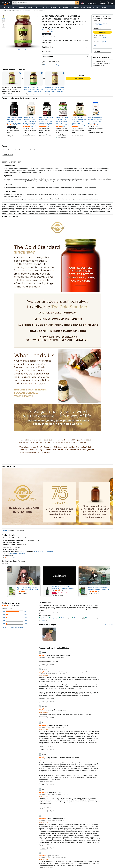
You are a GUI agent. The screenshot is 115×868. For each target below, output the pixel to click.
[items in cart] (110, 3)
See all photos (109, 625)
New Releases (75, 7)
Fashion (103, 7)
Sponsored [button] (5, 564)
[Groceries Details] (69, 7)
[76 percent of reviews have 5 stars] (14, 611)
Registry (83, 7)
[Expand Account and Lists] (98, 4)
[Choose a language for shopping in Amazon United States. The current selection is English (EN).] (83, 3)
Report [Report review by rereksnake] (52, 718)
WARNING (6, 531)
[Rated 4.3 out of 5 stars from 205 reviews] (100, 592)
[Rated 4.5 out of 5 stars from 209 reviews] (28, 592)
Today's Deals (45, 7)
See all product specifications (51, 61)
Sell (60, 7)
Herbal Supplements (35, 11)
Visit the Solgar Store (48, 30)
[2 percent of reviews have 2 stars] (14, 621)
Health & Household (6, 11)
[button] (4, 7)
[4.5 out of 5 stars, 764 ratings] (60, 127)
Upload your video (8, 154)
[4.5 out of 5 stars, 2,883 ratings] (28, 127)
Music (98, 7)
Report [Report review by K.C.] (52, 749)
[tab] (43, 618)
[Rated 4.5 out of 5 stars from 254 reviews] (64, 590)
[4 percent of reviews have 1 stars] (14, 624)
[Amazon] (6, 3)
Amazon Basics (21, 7)
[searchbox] (46, 3)
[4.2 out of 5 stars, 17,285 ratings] (12, 125)
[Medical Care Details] (15, 7)
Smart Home (91, 7)
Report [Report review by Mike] (52, 848)
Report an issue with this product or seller (55, 65)
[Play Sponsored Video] (24, 576)
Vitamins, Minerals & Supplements (21, 11)
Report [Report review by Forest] (52, 664)
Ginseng (43, 11)
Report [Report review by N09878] (52, 785)
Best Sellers (31, 7)
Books (38, 7)
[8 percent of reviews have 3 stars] (14, 618)
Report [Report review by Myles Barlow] (52, 701)
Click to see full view (23, 50)
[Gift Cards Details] (57, 7)
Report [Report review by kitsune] (52, 811)
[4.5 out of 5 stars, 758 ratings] (77, 127)
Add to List (97, 51)
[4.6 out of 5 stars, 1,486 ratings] (93, 125)
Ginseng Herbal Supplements (16, 553)
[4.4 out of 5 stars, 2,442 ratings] (44, 127)
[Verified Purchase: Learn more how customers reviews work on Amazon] (43, 659)
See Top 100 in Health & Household (43, 552)
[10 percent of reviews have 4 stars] (14, 614)
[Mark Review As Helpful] (43, 664)
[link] (33, 79)
